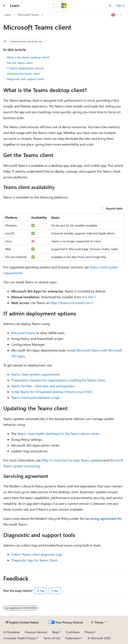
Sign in (120, 5)
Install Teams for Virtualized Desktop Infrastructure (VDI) (52, 392)
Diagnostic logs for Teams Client (34, 560)
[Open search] (110, 6)
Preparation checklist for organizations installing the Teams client (58, 380)
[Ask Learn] (113, 15)
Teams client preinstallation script (35, 397)
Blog (55, 632)
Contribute (73, 632)
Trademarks (72, 638)
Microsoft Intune (23, 333)
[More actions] (121, 15)
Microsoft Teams (28, 15)
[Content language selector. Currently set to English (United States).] (22, 622)
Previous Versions (36, 632)
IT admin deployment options (25, 68)
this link (88, 297)
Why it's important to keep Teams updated (72, 460)
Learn (8, 15)
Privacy (89, 632)
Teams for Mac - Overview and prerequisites (43, 386)
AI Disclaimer (12, 632)
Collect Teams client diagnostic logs (37, 554)
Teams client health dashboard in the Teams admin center (58, 434)
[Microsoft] (64, 6)
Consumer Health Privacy (19, 638)
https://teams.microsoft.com (70, 303)
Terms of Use (52, 638)
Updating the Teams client (23, 74)
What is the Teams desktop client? (28, 57)
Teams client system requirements (36, 374)
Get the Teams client (20, 63)
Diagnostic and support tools (25, 79)
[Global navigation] (4, 6)
